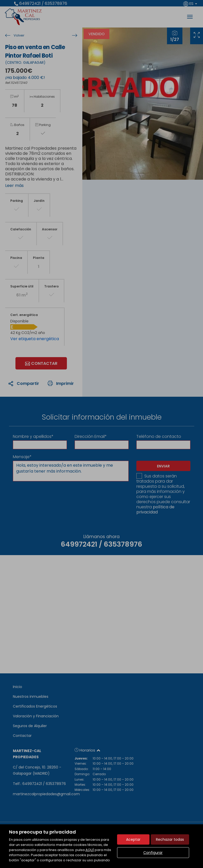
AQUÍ (90, 850)
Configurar (153, 853)
